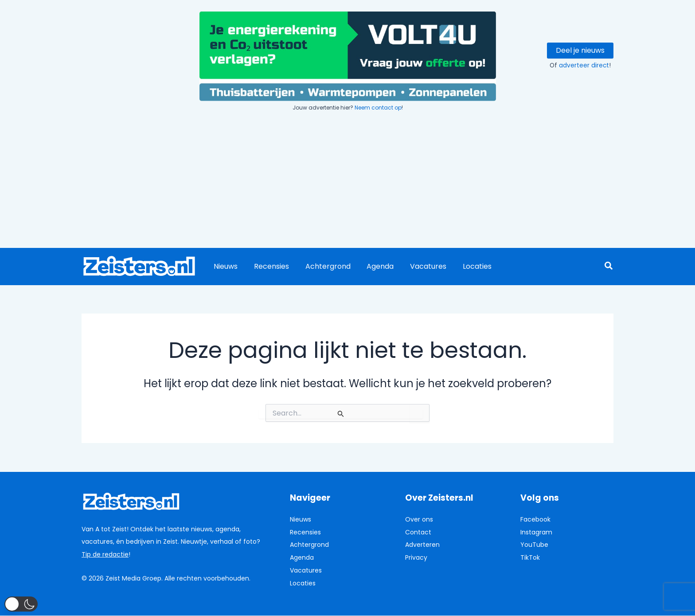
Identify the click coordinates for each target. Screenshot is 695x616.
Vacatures (419, 266)
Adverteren (422, 545)
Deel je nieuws (580, 50)
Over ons (419, 519)
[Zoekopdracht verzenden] (341, 414)
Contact (418, 532)
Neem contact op (378, 108)
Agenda (373, 266)
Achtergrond (323, 266)
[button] (609, 267)
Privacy (416, 557)
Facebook (535, 519)
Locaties (466, 266)
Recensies (268, 266)
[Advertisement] (347, 181)
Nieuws (225, 266)
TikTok (530, 557)
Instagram (536, 532)
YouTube (534, 545)
